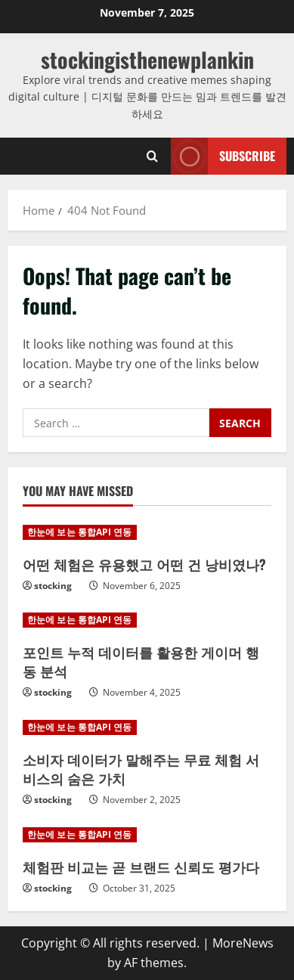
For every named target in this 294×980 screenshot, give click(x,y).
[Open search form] (152, 156)
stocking (53, 586)
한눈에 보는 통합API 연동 (80, 532)
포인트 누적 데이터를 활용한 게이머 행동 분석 (141, 661)
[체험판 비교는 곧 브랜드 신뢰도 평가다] (147, 835)
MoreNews (243, 943)
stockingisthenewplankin (147, 59)
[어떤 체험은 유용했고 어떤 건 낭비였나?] (147, 532)
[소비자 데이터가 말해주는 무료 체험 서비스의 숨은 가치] (147, 727)
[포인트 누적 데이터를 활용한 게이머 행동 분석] (147, 620)
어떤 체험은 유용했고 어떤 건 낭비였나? (144, 564)
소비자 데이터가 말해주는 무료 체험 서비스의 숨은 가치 (141, 769)
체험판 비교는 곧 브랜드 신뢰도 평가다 (141, 867)
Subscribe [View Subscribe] (223, 156)
